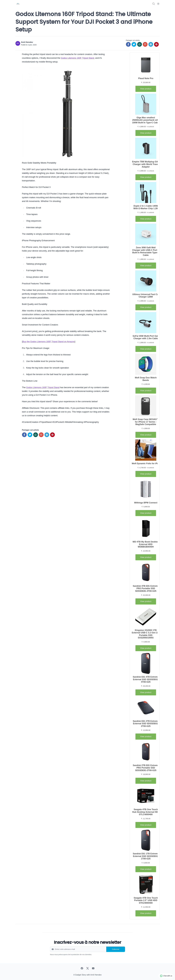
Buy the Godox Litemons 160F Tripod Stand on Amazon (49, 342)
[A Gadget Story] (18, 4)
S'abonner (116, 949)
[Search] (154, 4)
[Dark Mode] (158, 4)
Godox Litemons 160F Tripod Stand (77, 58)
